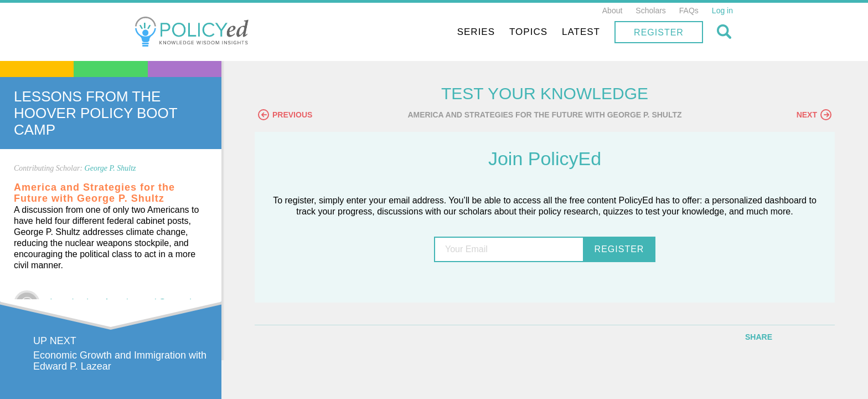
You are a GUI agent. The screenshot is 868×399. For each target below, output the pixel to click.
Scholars (650, 11)
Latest (581, 32)
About (613, 11)
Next (814, 115)
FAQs (689, 11)
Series (476, 32)
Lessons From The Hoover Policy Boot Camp (95, 113)
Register (659, 32)
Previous (285, 115)
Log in (722, 11)
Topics (528, 32)
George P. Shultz (110, 168)
